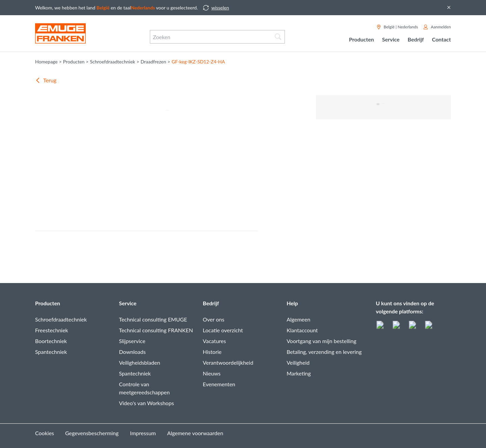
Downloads (132, 352)
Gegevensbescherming (92, 433)
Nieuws (212, 373)
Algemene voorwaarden (195, 433)
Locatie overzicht (223, 330)
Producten (48, 303)
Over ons (214, 319)
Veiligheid (298, 362)
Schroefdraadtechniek (61, 319)
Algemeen (298, 319)
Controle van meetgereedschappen (144, 388)
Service (128, 303)
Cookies (45, 433)
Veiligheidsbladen (139, 362)
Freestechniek (52, 330)
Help (292, 303)
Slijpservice (132, 341)
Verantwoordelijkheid (228, 362)
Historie (212, 352)
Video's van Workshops (146, 403)
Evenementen (219, 384)
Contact (441, 39)
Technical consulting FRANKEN (156, 330)
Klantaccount (302, 330)
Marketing (299, 373)
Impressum (143, 433)
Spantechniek (51, 352)
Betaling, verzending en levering (324, 352)
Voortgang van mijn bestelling (321, 341)
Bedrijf (211, 303)
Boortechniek (51, 341)
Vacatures (214, 341)
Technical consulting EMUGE (153, 319)
